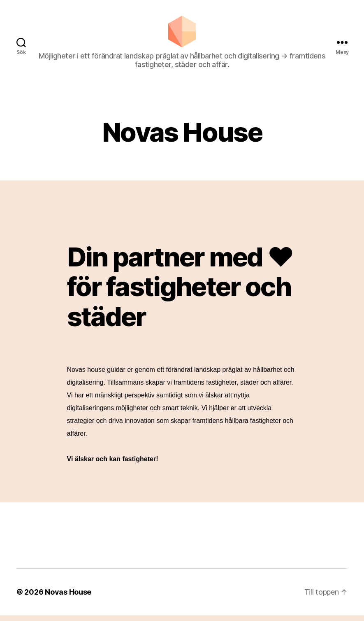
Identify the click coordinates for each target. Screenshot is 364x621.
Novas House (68, 598)
